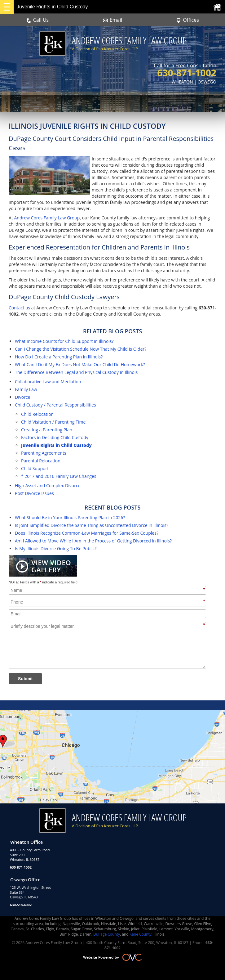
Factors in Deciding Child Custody (55, 437)
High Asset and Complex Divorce (48, 486)
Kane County (141, 934)
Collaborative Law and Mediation (48, 382)
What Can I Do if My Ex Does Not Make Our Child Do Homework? (80, 364)
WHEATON (182, 82)
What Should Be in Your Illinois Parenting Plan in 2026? (70, 517)
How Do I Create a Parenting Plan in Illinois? (59, 357)
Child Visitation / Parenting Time (53, 422)
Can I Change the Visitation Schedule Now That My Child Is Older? (81, 349)
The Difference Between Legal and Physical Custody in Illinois (76, 372)
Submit (25, 679)
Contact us (19, 308)
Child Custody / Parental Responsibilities (55, 405)
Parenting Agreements (44, 453)
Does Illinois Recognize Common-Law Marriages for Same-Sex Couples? (87, 533)
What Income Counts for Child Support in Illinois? (64, 341)
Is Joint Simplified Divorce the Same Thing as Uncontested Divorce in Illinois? (92, 525)
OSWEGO (207, 82)
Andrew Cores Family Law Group (47, 218)
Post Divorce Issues (34, 493)
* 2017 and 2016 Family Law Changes (59, 476)
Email (113, 20)
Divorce (22, 397)
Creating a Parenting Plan (47, 430)
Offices (187, 20)
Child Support (35, 468)
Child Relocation (37, 414)
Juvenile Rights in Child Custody (56, 445)
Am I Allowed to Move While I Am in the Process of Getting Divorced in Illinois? (93, 541)
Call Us (38, 20)
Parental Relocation (41, 461)
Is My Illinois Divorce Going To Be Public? (56, 548)
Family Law (26, 389)
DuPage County (107, 934)
